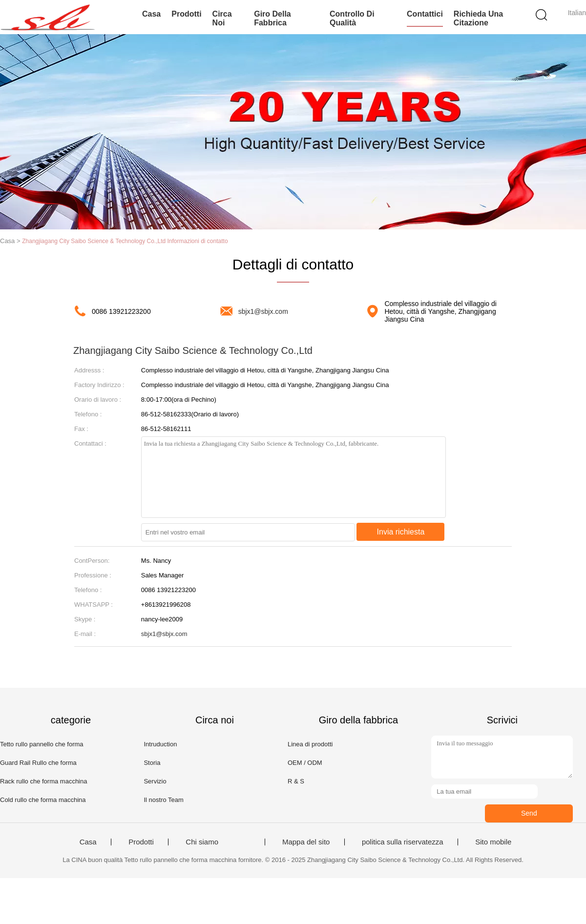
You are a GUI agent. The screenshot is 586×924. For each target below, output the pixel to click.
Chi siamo (202, 842)
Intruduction (160, 744)
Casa (151, 14)
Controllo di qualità (352, 18)
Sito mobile (493, 842)
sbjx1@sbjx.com (263, 311)
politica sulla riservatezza (403, 842)
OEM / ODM (305, 763)
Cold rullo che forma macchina (43, 800)
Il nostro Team (163, 800)
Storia (152, 763)
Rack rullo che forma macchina (43, 781)
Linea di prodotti (310, 744)
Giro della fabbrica (272, 18)
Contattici (425, 14)
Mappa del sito (306, 842)
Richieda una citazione (478, 18)
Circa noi (222, 18)
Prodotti (186, 14)
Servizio (155, 781)
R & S (296, 781)
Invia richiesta (401, 532)
